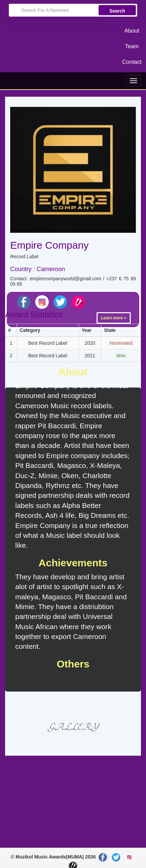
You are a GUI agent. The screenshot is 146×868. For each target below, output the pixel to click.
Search (117, 11)
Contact (132, 62)
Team (132, 46)
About (132, 31)
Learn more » (114, 318)
